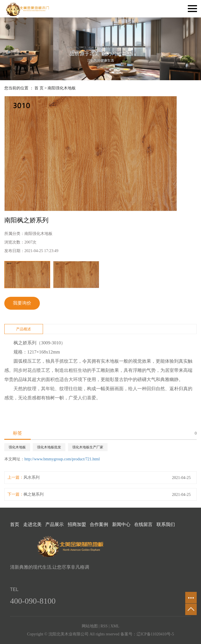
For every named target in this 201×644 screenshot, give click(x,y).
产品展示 (54, 524)
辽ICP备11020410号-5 (155, 634)
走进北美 (32, 524)
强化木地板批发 (49, 447)
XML (115, 626)
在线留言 (143, 524)
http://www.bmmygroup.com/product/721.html (62, 459)
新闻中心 (121, 524)
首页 (15, 524)
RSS (104, 626)
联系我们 (166, 524)
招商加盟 (77, 524)
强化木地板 (17, 447)
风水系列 (32, 477)
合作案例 (99, 524)
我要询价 (22, 303)
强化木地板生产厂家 (88, 447)
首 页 (39, 88)
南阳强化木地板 (62, 88)
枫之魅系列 (34, 494)
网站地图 (90, 626)
